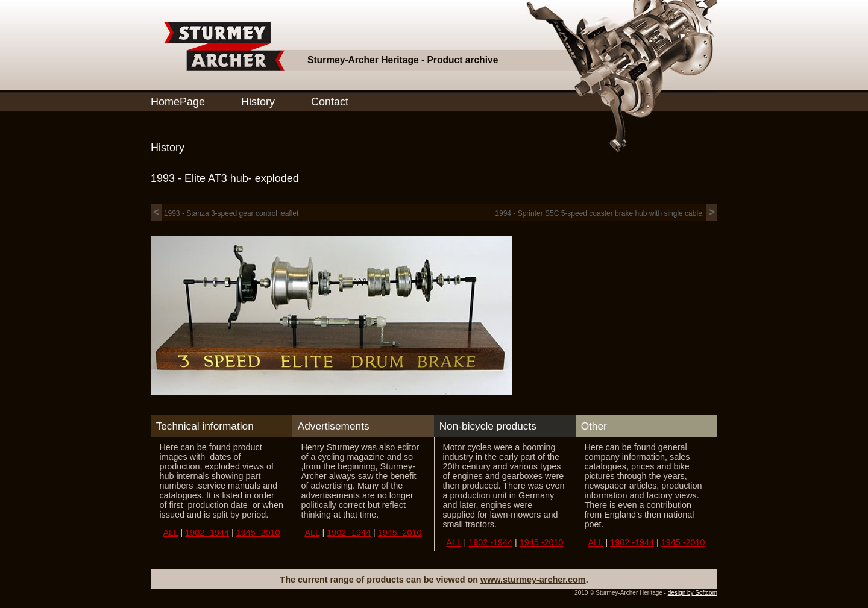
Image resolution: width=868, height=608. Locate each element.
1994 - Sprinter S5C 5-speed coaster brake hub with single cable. (606, 213)
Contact (330, 102)
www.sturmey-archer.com (533, 580)
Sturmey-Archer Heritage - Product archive (403, 60)
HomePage (178, 102)
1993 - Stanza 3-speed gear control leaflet (225, 213)
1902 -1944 (207, 533)
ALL (170, 533)
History (258, 102)
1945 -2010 (258, 533)
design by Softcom (693, 593)
